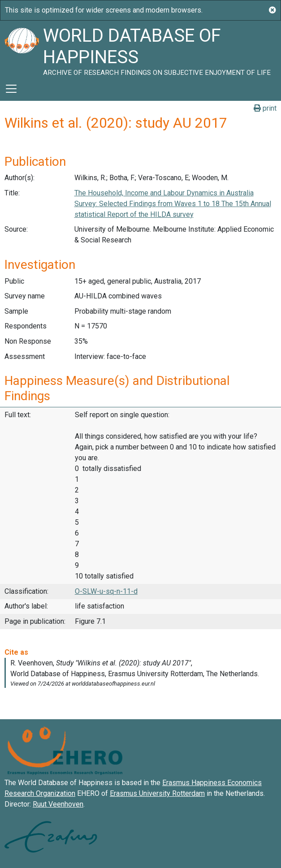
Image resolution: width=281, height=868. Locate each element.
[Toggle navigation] (11, 89)
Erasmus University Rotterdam (157, 793)
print (265, 108)
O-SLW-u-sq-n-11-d (106, 591)
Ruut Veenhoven (58, 804)
